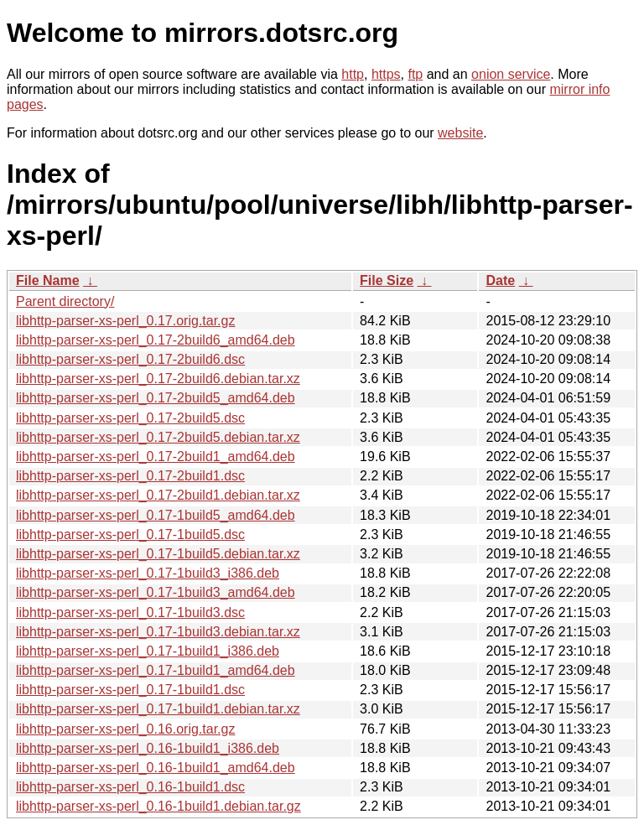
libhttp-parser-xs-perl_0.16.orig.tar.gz (125, 729)
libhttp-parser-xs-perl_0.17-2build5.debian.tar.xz (158, 437)
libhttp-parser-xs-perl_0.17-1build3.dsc (130, 612)
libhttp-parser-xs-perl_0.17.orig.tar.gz (125, 321)
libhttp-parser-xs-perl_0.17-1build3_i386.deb (148, 573)
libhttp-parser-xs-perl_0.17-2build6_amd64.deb (156, 340)
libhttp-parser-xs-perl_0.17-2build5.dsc (130, 418)
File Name (48, 280)
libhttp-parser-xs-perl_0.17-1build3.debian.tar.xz (158, 632)
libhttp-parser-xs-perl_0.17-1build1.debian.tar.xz (158, 709)
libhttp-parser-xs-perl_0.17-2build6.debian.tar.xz (158, 379)
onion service (511, 74)
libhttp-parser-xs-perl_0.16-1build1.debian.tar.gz (158, 806)
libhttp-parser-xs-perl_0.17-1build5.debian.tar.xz (158, 554)
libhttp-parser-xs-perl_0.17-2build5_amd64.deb (156, 398)
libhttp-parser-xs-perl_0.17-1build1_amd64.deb (156, 670)
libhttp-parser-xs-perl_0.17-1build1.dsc (130, 690)
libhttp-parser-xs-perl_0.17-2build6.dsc (130, 359)
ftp (415, 74)
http (353, 74)
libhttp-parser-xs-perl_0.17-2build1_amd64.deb (156, 457)
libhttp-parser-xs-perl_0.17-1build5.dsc (130, 534)
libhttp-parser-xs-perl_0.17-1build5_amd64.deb (156, 515)
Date (500, 280)
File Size (387, 280)
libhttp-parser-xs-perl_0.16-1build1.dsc (130, 787)
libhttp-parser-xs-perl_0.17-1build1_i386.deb (148, 651)
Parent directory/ (65, 301)
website (460, 133)
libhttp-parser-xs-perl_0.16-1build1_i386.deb (148, 748)
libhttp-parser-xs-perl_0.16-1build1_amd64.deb (156, 768)
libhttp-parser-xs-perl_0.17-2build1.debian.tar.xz (158, 495)
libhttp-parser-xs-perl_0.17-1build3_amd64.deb (156, 592)
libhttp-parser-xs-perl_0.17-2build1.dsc (130, 476)
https (386, 74)
